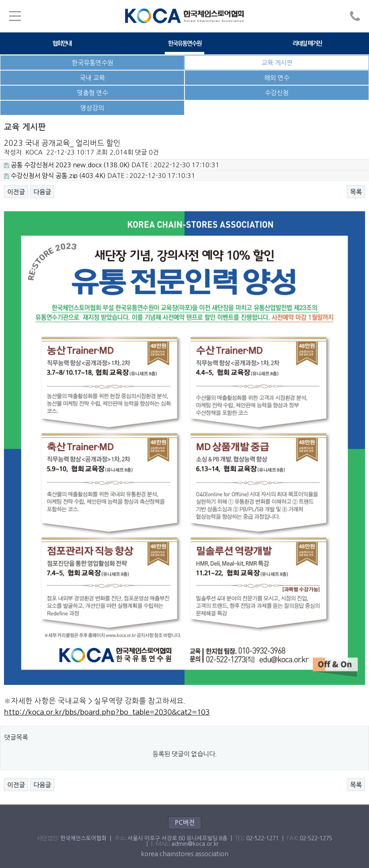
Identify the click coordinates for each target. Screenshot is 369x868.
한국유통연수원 (184, 43)
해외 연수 (277, 78)
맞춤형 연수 (92, 93)
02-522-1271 (262, 838)
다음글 (42, 192)
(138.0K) (67, 165)
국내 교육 (92, 78)
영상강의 (92, 108)
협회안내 (62, 43)
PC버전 (185, 823)
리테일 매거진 (307, 43)
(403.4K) (55, 176)
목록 (356, 192)
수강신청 (277, 93)
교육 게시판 (277, 63)
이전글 (16, 192)
